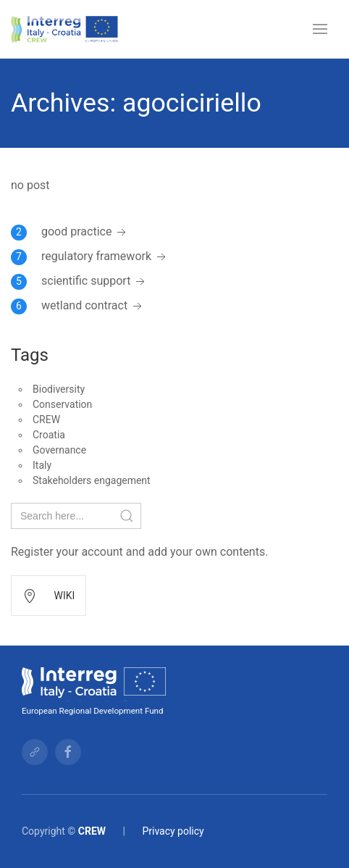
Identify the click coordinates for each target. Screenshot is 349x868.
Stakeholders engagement (92, 480)
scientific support (94, 281)
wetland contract (93, 305)
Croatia (49, 435)
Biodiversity (59, 389)
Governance (59, 450)
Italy (42, 465)
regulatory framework (105, 256)
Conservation (62, 404)
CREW (46, 420)
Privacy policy (173, 831)
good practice (85, 231)
